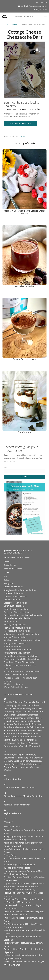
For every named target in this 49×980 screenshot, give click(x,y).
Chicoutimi (22, 705)
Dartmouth (9, 788)
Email (5, 467)
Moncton (27, 796)
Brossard (40, 702)
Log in (22, 136)
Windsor (8, 770)
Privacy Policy (9, 584)
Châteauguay (10, 705)
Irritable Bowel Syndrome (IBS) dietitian (22, 640)
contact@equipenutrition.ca (34, 6)
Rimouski (35, 721)
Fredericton (17, 796)
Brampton (9, 755)
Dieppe (7, 796)
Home (6, 24)
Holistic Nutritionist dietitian (17, 631)
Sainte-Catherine (21, 737)
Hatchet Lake (28, 788)
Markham (8, 761)
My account (42, 9)
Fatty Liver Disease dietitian (17, 612)
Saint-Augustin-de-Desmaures (28, 724)
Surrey (16, 805)
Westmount (34, 746)
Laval (40, 708)
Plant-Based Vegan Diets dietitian (19, 662)
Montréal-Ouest (11, 718)
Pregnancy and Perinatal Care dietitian (22, 672)
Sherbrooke (31, 740)
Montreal (33, 715)
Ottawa (23, 764)
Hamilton (19, 758)
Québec (15, 721)
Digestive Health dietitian (16, 603)
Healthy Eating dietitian (15, 625)
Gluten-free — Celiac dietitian (17, 618)
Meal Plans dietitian (13, 647)
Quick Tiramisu (24, 432)
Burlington (19, 755)
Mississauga (36, 761)
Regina (7, 813)
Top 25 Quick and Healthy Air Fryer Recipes (24, 883)
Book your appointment (25, 16)
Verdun (15, 746)
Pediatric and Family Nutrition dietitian (22, 659)
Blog (5, 576)
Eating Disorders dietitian (16, 609)
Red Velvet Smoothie (24, 286)
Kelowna (8, 805)
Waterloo (34, 767)
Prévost (7, 721)
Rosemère (9, 724)
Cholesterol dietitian (13, 593)
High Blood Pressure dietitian (18, 628)
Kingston (29, 758)
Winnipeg (8, 822)
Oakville (15, 764)
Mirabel (34, 712)
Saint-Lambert (10, 733)
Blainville (8, 702)
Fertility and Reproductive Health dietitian (23, 615)
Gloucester (9, 758)
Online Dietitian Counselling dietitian (21, 656)
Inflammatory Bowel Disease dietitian (21, 634)
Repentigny (25, 721)
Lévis (6, 712)
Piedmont (24, 718)
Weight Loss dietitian (14, 684)
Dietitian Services (10, 565)
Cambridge (30, 755)
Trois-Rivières (22, 743)
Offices (6, 572)
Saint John (37, 796)
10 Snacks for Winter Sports (17, 868)
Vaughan (25, 767)
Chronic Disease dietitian (15, 596)
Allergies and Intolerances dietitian (20, 590)
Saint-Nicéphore (25, 733)
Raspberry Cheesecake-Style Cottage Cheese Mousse (24, 212)
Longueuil (14, 712)
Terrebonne (9, 743)
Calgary (7, 779)
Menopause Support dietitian (18, 650)
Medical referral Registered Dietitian (17, 557)
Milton (26, 761)
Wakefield (23, 746)
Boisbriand (18, 702)
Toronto (8, 767)
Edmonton (16, 779)
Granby (26, 708)
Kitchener (38, 758)
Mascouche (24, 712)
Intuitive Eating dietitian (15, 637)
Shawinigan (19, 740)
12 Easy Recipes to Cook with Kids (19, 865)
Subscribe (24, 477)
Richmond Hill (34, 764)
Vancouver (25, 805)
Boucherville (30, 702)
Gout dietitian (10, 621)
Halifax (18, 788)
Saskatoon (16, 813)
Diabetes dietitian (12, 600)
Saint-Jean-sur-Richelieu (30, 730)
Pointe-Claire (35, 718)
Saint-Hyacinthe (11, 730)
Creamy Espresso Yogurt (24, 359)
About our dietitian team (13, 569)
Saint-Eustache (37, 727)
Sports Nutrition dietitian (16, 675)
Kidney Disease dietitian (15, 643)
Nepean (7, 764)
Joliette (34, 708)
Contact (7, 561)
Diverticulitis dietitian (14, 606)
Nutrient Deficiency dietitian (17, 653)
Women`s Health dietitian (16, 687)
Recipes (14, 24)
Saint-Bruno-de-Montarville (16, 727)
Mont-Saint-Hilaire (20, 715)
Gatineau (18, 708)
